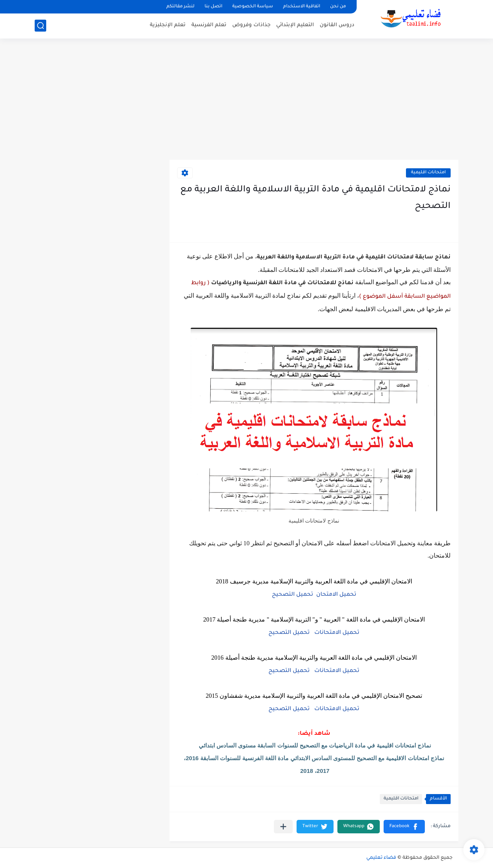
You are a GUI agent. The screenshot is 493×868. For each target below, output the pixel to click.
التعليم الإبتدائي (295, 25)
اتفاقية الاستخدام (302, 7)
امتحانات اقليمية (428, 173)
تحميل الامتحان (336, 595)
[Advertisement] (246, 100)
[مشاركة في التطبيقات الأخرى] (283, 827)
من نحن (338, 7)
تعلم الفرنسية (209, 25)
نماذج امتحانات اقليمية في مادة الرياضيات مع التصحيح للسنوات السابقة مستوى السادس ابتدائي (315, 745)
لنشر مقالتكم (180, 7)
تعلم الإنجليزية (168, 25)
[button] (404, 827)
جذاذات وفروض (251, 25)
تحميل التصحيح (293, 595)
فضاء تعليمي (381, 858)
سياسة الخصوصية (253, 7)
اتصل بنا (213, 7)
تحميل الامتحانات (337, 633)
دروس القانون (337, 25)
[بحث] (40, 26)
